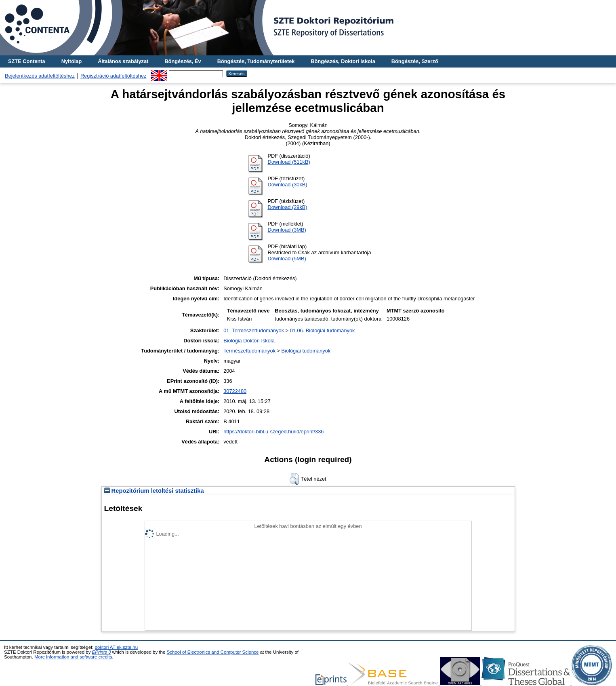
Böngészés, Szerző (415, 61)
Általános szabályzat (123, 61)
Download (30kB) (287, 185)
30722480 (235, 391)
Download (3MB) (287, 230)
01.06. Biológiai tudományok (323, 330)
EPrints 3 (102, 652)
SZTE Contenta (27, 61)
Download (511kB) (289, 162)
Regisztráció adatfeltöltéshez (114, 76)
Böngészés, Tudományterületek (256, 61)
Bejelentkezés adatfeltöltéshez (40, 76)
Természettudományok (249, 351)
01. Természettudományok (254, 330)
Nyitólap (71, 61)
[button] (294, 479)
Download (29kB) (287, 207)
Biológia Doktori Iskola (249, 341)
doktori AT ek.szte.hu (116, 647)
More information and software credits (73, 657)
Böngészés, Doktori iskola (343, 61)
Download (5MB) (287, 259)
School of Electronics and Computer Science (213, 652)
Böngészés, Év (183, 61)
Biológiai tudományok (306, 351)
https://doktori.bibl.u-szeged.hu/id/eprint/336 (273, 432)
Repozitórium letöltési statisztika (154, 491)
